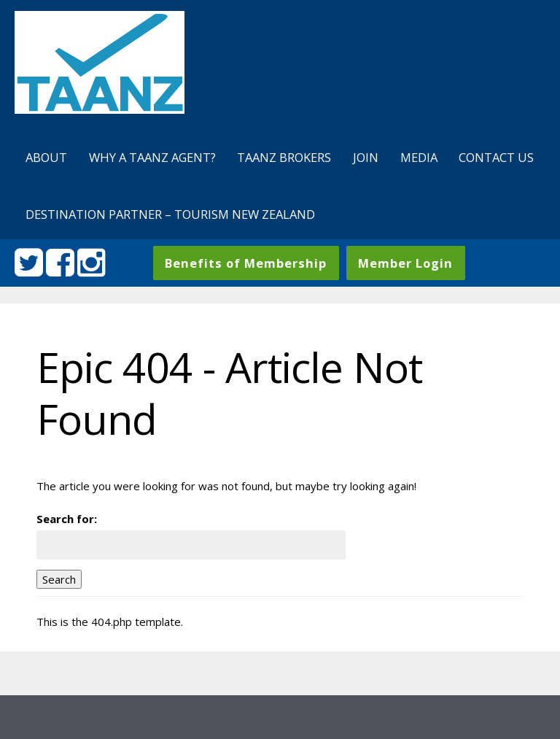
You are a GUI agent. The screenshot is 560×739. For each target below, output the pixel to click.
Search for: (67, 519)
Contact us (496, 157)
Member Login (405, 263)
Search (59, 579)
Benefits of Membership (246, 263)
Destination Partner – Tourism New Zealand (170, 214)
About (46, 157)
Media (419, 157)
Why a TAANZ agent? (152, 157)
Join (366, 157)
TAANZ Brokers (284, 157)
